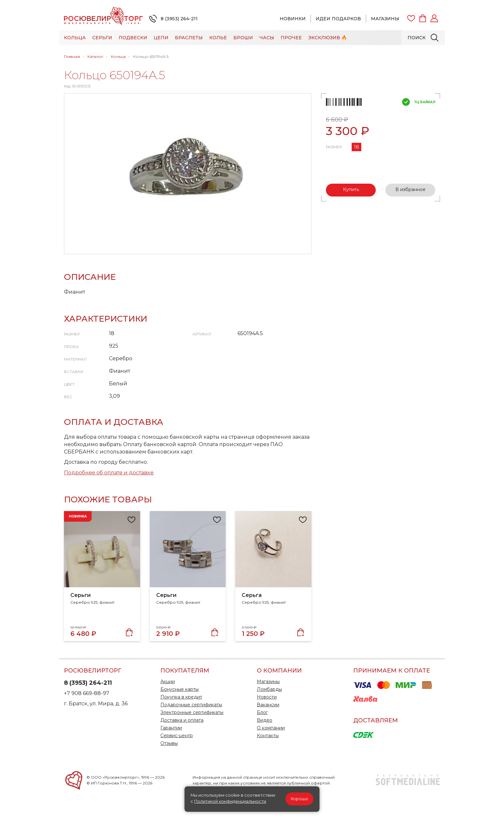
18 (356, 147)
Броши (243, 38)
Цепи (161, 38)
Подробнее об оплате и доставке (109, 473)
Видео (265, 720)
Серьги (102, 38)
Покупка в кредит (181, 697)
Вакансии (268, 705)
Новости (267, 697)
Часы (267, 38)
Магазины (385, 19)
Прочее (291, 38)
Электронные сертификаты (192, 712)
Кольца (75, 38)
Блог (262, 712)
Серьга (252, 595)
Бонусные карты (180, 689)
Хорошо (299, 799)
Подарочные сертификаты (191, 705)
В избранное (410, 189)
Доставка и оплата (182, 720)
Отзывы (169, 743)
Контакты (268, 736)
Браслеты (189, 38)
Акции (168, 682)
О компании (271, 728)
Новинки (293, 19)
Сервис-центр (177, 736)
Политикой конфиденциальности (230, 801)
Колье (218, 38)
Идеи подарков (338, 19)
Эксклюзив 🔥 (328, 38)
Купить (351, 189)
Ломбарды (269, 689)
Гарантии (171, 728)
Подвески (133, 38)
